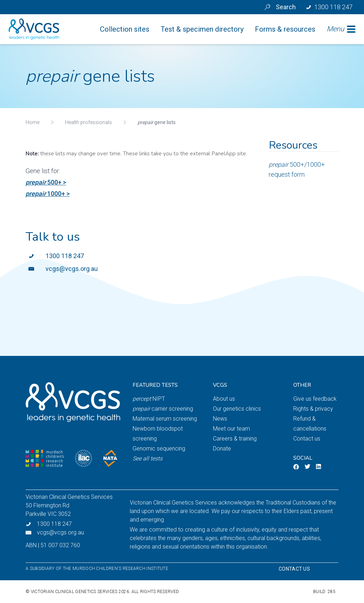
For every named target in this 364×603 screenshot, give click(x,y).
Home (33, 122)
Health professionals (89, 122)
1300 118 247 (65, 256)
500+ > (46, 182)
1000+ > (48, 194)
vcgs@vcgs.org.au (72, 269)
